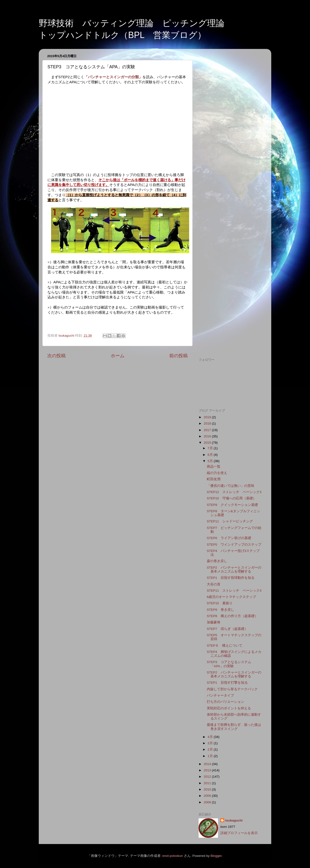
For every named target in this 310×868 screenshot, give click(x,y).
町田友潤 (214, 479)
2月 (211, 749)
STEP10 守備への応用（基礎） (232, 498)
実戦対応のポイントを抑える (229, 708)
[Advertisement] (231, 125)
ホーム (118, 356)
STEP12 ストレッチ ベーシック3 (234, 492)
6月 (211, 455)
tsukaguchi (234, 820)
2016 (208, 436)
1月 (211, 756)
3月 (211, 743)
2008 (208, 802)
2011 (208, 783)
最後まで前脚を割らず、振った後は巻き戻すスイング (234, 727)
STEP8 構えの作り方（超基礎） (232, 616)
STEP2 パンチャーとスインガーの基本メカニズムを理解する (234, 570)
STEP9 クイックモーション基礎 (232, 505)
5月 (211, 461)
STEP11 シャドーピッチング (230, 521)
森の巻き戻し (217, 561)
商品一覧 (214, 467)
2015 (208, 443)
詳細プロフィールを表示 (239, 833)
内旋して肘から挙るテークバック (232, 689)
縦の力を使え (217, 473)
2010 (208, 789)
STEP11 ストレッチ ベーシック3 (234, 591)
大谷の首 (214, 584)
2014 (208, 764)
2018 (208, 423)
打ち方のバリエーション (225, 702)
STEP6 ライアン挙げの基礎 (229, 538)
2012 (208, 777)
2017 (208, 430)
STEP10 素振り (220, 603)
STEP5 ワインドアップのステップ (234, 545)
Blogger (216, 856)
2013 (208, 770)
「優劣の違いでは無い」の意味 (231, 486)
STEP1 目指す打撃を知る (227, 683)
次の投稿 (56, 356)
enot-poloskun (173, 856)
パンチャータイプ (222, 695)
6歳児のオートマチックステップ (232, 597)
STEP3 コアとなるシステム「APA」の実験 (229, 664)
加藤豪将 (214, 622)
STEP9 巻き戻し (221, 610)
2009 (208, 796)
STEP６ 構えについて (225, 646)
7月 (211, 448)
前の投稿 (178, 356)
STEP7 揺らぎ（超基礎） (227, 629)
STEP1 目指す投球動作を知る (231, 578)
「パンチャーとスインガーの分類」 (113, 77)
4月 (211, 737)
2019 (208, 417)
